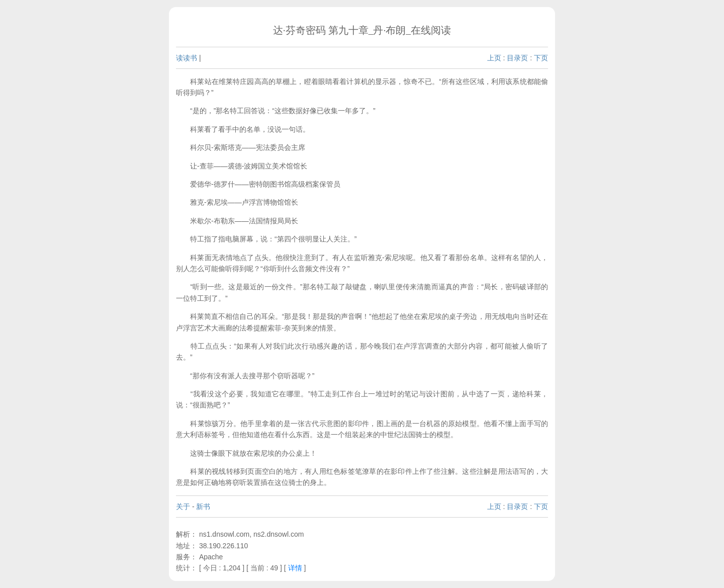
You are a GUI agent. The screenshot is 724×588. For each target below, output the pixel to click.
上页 (494, 58)
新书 (203, 507)
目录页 (517, 58)
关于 (183, 507)
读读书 (187, 58)
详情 (295, 568)
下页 (541, 58)
